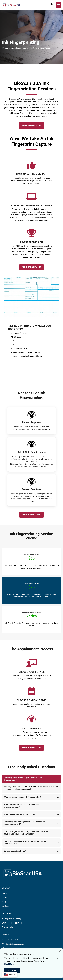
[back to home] (11, 5)
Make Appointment (31, 125)
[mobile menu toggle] (58, 5)
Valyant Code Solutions (44, 966)
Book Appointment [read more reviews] (31, 515)
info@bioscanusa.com (16, 944)
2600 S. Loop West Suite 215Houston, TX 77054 (18, 950)
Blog (4, 902)
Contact (5, 906)
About (4, 898)
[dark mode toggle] (52, 4)
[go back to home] (12, 874)
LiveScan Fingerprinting (12, 923)
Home (4, 893)
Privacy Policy (8, 927)
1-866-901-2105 (13, 940)
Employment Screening (12, 919)
